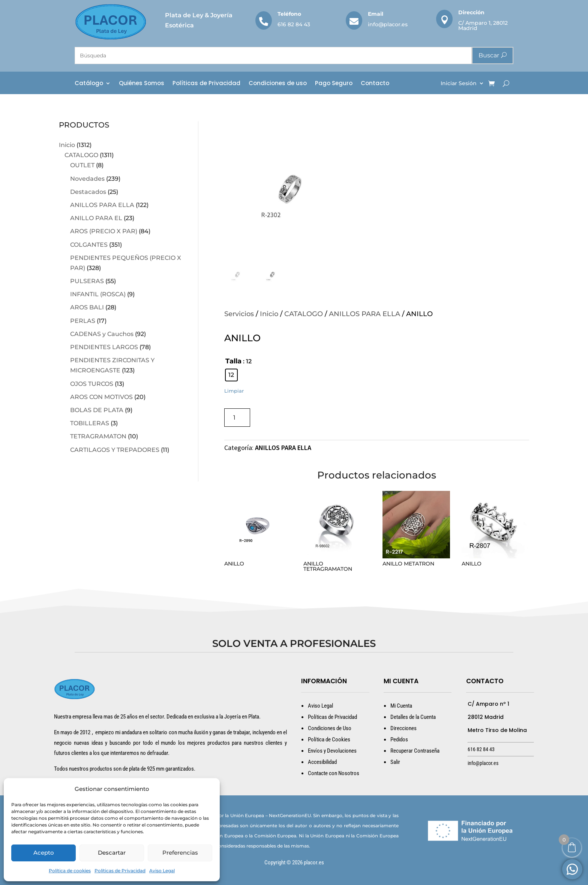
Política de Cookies (329, 739)
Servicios (239, 314)
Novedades (87, 179)
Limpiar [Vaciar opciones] (234, 391)
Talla (233, 361)
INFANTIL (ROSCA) (98, 294)
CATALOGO (81, 155)
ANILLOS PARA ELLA (102, 205)
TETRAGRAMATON (98, 436)
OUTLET (82, 165)
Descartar (112, 853)
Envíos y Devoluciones (332, 751)
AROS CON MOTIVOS (101, 397)
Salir (395, 762)
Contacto (375, 84)
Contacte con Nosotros (334, 773)
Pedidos (399, 739)
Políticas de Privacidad (120, 871)
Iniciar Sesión (459, 84)
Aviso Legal (162, 871)
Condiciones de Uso (330, 728)
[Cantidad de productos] (237, 418)
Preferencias (180, 853)
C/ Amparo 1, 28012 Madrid (483, 25)
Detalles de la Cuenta (413, 717)
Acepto (44, 853)
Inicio (67, 145)
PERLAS (83, 321)
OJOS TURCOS (92, 384)
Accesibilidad (322, 762)
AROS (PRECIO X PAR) (104, 231)
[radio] (231, 375)
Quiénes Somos (142, 84)
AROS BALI (87, 307)
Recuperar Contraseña (415, 751)
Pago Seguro (334, 84)
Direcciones (403, 728)
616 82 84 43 (294, 24)
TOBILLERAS (90, 423)
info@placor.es (388, 24)
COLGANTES (89, 245)
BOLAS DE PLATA (97, 410)
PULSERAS (87, 281)
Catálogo (89, 84)
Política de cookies (70, 871)
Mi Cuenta (401, 706)
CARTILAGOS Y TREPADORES (115, 450)
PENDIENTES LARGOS (104, 347)
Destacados (88, 192)
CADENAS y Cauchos (102, 334)
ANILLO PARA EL (96, 218)
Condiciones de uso (278, 84)
